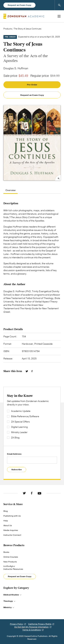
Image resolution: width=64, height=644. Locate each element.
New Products (10, 562)
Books (6, 552)
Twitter (27, 371)
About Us (8, 525)
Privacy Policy (17, 624)
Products (8, 29)
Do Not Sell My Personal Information (31, 627)
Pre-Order (32, 85)
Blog (6, 511)
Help (6, 521)
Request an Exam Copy (19, 5)
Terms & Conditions (32, 630)
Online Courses (11, 557)
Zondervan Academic (24, 16)
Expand (58, 178)
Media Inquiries (11, 530)
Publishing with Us (12, 516)
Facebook (32, 371)
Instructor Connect (12, 535)
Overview (10, 190)
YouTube (39, 493)
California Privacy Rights (40, 624)
